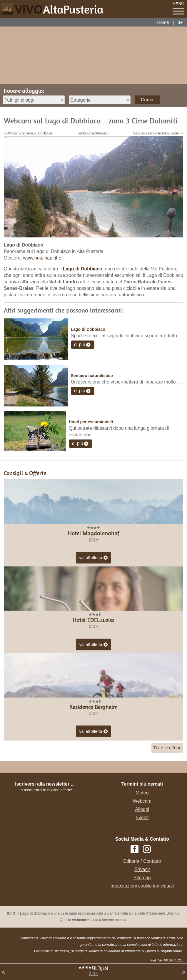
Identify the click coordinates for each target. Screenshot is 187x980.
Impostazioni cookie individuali (142, 886)
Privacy (142, 869)
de (180, 22)
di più (80, 344)
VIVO (59, 9)
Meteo (142, 793)
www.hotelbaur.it (40, 258)
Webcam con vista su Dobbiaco (29, 133)
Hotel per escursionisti (91, 422)
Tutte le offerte (167, 748)
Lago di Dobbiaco (88, 329)
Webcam (142, 801)
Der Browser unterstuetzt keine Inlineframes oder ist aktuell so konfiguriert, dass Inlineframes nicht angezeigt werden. (51, 831)
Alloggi (142, 809)
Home (163, 22)
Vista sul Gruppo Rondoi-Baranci (157, 133)
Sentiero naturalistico (92, 376)
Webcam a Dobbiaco (93, 133)
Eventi (142, 818)
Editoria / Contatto (142, 861)
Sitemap (142, 878)
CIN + (93, 974)
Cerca (147, 100)
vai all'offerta (94, 558)
